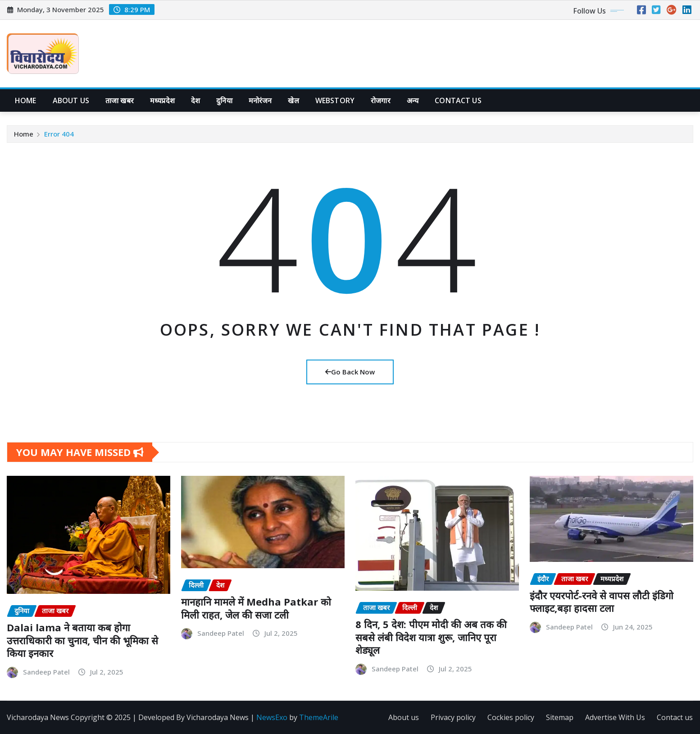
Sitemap (560, 717)
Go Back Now (350, 372)
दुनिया (224, 100)
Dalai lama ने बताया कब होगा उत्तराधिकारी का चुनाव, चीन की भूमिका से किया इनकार (82, 640)
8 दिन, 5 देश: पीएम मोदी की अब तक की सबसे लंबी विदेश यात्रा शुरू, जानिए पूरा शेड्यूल (431, 637)
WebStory (335, 100)
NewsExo (272, 717)
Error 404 (59, 134)
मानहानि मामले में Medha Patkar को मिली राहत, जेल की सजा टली (256, 608)
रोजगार (381, 100)
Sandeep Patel (46, 672)
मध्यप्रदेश (162, 100)
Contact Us (458, 100)
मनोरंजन (260, 100)
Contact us (675, 717)
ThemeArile (319, 717)
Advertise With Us (615, 717)
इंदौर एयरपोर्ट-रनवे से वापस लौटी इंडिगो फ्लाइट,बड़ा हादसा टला (602, 602)
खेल (293, 100)
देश (195, 100)
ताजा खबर (120, 100)
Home (26, 100)
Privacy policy (453, 717)
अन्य (413, 100)
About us (71, 100)
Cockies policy (511, 717)
